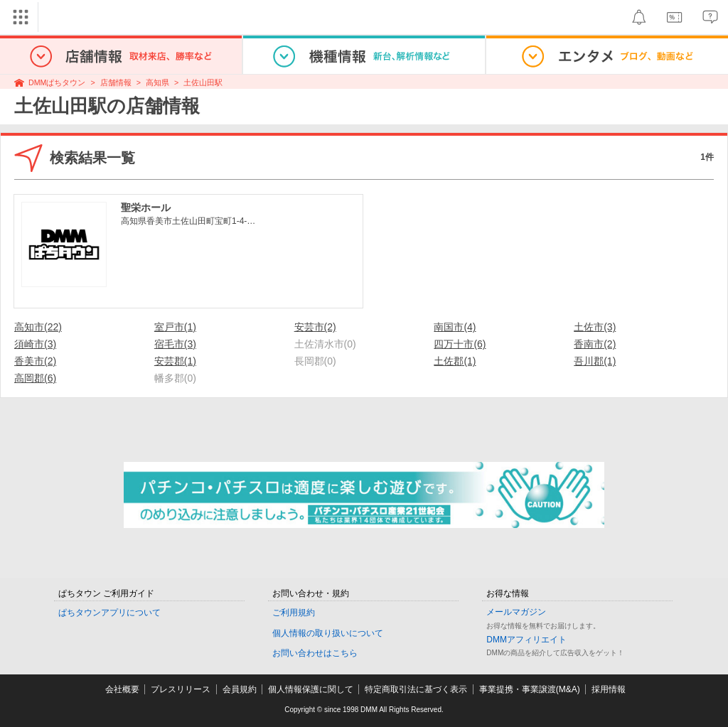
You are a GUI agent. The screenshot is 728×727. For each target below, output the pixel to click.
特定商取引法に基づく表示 (416, 689)
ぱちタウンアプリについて (109, 613)
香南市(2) (595, 344)
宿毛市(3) (175, 344)
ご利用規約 (294, 613)
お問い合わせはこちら (315, 653)
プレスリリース (181, 689)
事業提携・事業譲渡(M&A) (530, 689)
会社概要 (122, 689)
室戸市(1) (175, 327)
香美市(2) (35, 361)
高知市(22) (38, 327)
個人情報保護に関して (311, 689)
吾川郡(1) (595, 361)
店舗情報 (116, 82)
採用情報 (609, 689)
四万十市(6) (460, 344)
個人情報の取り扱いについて (328, 633)
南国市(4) (455, 327)
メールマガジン (516, 612)
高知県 (157, 82)
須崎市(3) (35, 344)
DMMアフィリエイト (526, 640)
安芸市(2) (315, 327)
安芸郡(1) (175, 361)
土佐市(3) (595, 327)
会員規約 (240, 689)
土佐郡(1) (455, 361)
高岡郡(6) (35, 378)
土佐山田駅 (203, 82)
